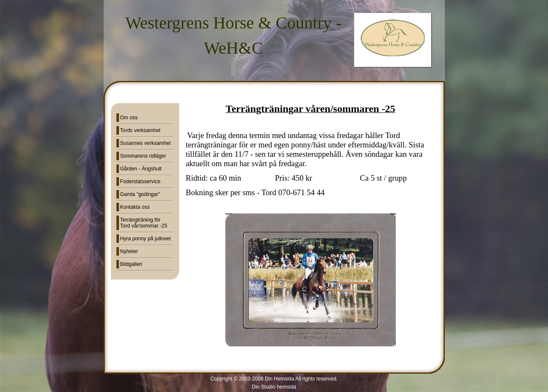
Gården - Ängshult (141, 169)
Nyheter (129, 251)
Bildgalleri (131, 264)
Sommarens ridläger (143, 156)
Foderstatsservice (141, 182)
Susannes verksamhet (146, 143)
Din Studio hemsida (274, 387)
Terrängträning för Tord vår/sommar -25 (144, 223)
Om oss (129, 118)
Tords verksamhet (141, 130)
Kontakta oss (135, 207)
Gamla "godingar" (140, 194)
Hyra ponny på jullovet (146, 239)
